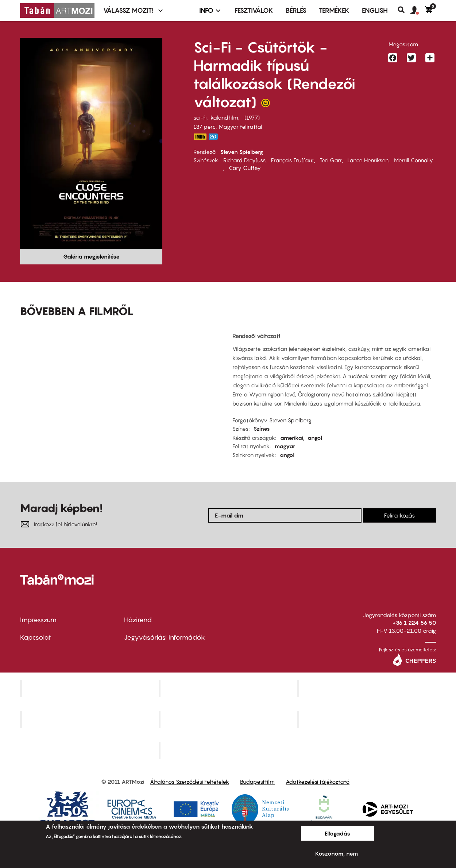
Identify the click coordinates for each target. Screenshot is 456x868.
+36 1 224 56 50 (414, 623)
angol (315, 438)
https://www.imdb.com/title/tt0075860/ (200, 137)
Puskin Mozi (90, 719)
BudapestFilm (257, 782)
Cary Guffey (245, 168)
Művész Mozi (368, 688)
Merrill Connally (414, 160)
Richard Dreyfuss (244, 160)
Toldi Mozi (229, 750)
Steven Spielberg (242, 152)
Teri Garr (331, 160)
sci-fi (200, 117)
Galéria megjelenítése (91, 256)
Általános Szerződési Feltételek (190, 782)
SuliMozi (229, 719)
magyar (285, 446)
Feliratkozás (399, 515)
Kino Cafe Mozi (229, 688)
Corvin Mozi (90, 688)
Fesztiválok (254, 10)
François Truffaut (293, 160)
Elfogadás (337, 833)
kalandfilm (224, 117)
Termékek (334, 10)
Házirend (138, 620)
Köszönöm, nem (337, 853)
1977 (252, 117)
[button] (418, 11)
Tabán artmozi (367, 719)
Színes (262, 429)
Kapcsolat (36, 637)
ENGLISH (375, 10)
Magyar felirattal (241, 127)
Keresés (404, 10)
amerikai (292, 438)
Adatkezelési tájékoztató (318, 782)
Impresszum (38, 620)
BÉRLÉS (296, 10)
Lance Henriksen (368, 160)
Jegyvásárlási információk (165, 637)
